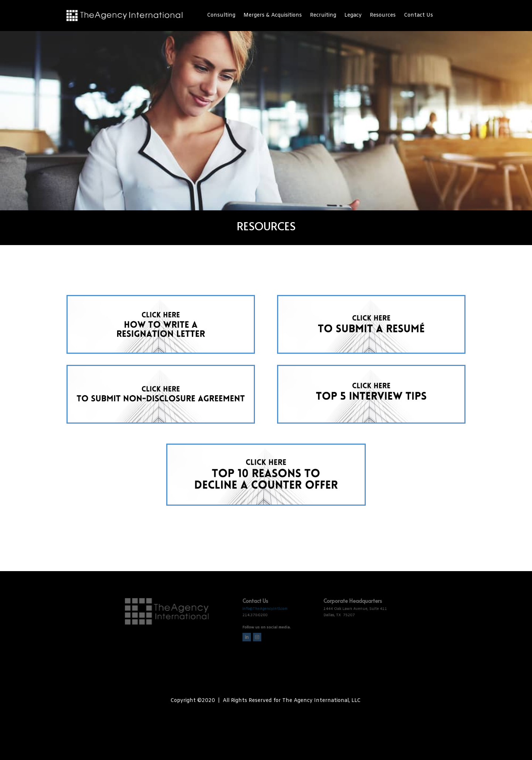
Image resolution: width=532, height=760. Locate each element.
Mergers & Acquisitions (273, 16)
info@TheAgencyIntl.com (265, 606)
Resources (383, 16)
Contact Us (418, 16)
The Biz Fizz (286, 715)
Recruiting (323, 16)
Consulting (221, 16)
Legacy (353, 16)
